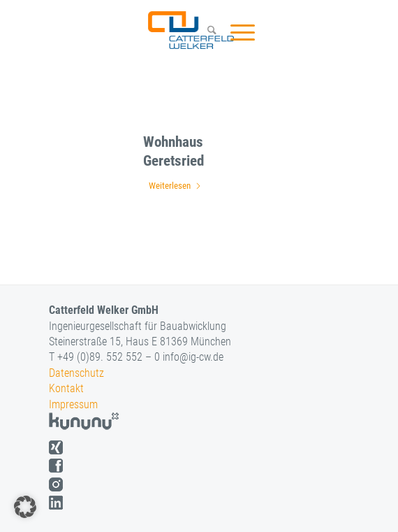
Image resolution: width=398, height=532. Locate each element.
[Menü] (236, 32)
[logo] (189, 30)
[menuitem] (205, 32)
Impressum (73, 404)
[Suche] (205, 32)
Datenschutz (76, 373)
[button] (25, 507)
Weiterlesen (175, 186)
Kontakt (66, 388)
